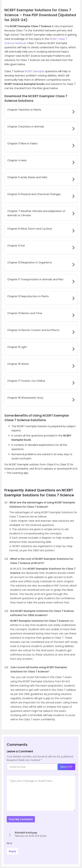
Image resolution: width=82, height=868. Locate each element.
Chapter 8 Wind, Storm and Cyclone (30, 229)
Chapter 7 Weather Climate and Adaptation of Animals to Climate (36, 213)
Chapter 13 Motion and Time (25, 313)
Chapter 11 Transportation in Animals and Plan (35, 279)
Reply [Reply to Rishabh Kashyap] (12, 851)
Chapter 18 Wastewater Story (25, 398)
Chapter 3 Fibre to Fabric (22, 143)
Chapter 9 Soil (16, 246)
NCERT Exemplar (35, 71)
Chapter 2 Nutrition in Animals (26, 127)
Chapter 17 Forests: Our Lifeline (26, 381)
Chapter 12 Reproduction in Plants (28, 296)
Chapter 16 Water (18, 364)
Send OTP (66, 767)
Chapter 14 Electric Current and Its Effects (33, 330)
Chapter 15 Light (17, 347)
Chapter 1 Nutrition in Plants (24, 110)
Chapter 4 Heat (17, 160)
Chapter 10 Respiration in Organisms (30, 263)
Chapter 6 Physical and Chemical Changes (34, 194)
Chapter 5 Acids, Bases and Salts (27, 177)
